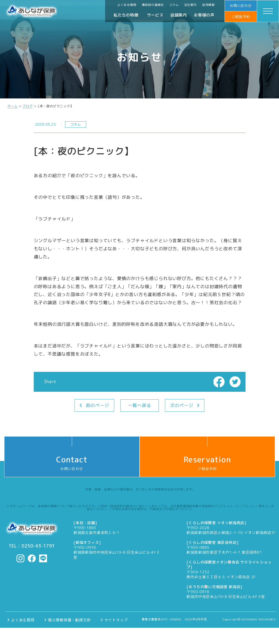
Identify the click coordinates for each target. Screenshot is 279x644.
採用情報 (208, 5)
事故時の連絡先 (153, 5)
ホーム (12, 106)
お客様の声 (204, 15)
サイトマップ (116, 620)
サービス (155, 15)
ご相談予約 (241, 17)
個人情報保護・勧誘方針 (69, 620)
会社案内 (190, 5)
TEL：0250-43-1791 (32, 546)
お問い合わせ (241, 6)
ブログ (27, 106)
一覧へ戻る (140, 405)
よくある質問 (127, 5)
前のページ (98, 405)
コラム (174, 5)
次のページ (182, 405)
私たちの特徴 (126, 15)
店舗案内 (179, 15)
